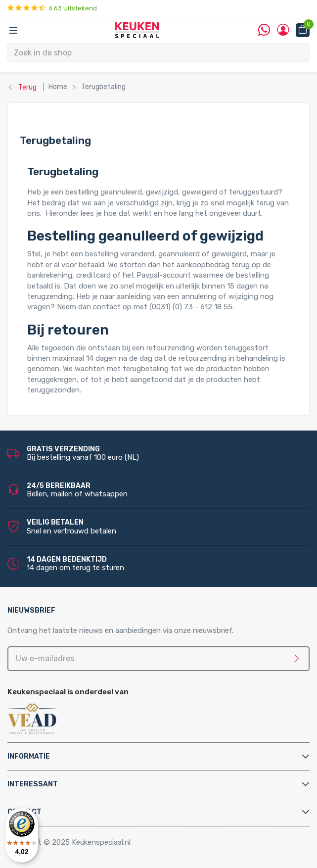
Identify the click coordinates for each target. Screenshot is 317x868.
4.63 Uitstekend (52, 8)
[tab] (158, 756)
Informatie (29, 756)
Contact (24, 812)
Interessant (33, 784)
